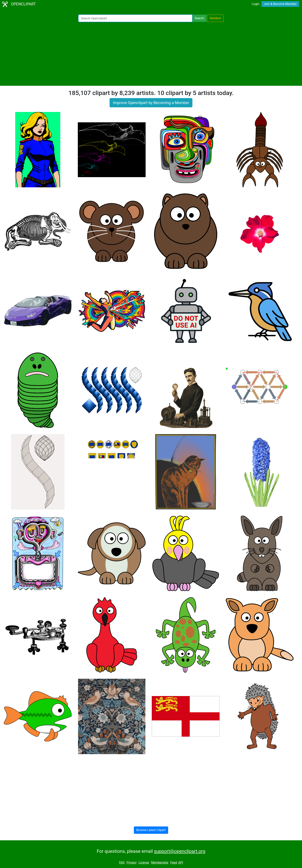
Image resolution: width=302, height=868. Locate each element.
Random (215, 18)
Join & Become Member (280, 4)
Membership (160, 863)
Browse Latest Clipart (151, 830)
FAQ (122, 863)
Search (199, 18)
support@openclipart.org (180, 851)
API (181, 863)
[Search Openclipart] (135, 18)
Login (255, 4)
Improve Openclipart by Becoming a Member (151, 103)
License (144, 863)
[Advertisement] (151, 54)
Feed (174, 863)
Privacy (132, 863)
